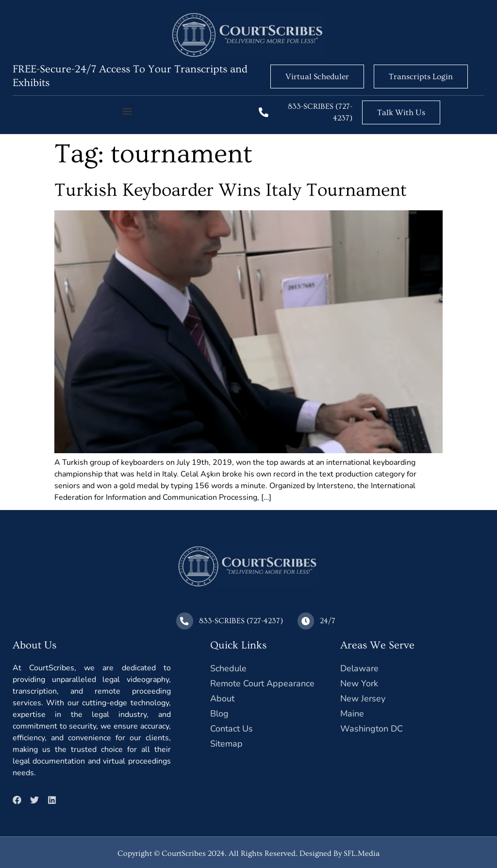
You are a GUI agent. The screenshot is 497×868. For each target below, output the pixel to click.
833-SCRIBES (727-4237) (241, 620)
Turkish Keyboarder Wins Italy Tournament (231, 190)
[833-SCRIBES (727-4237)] (264, 112)
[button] (127, 111)
